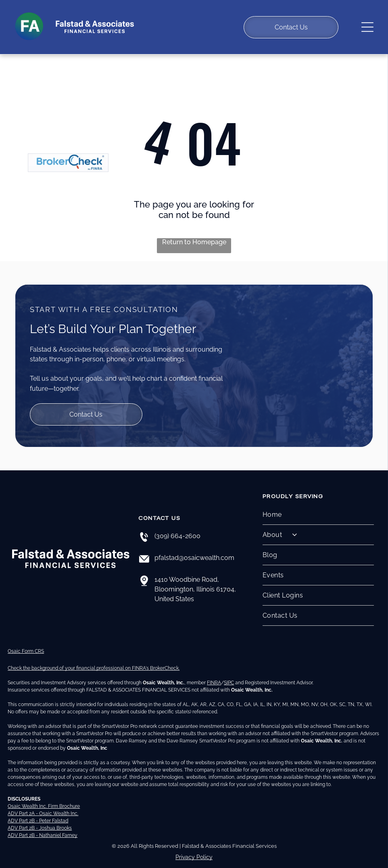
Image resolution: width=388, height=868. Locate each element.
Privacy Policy (194, 848)
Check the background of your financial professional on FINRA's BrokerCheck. (94, 659)
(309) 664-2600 (177, 527)
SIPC (229, 674)
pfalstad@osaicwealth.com (194, 548)
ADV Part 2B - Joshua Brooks (40, 819)
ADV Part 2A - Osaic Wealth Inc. (43, 805)
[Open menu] (367, 23)
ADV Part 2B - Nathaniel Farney (43, 826)
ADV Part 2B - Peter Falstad (38, 812)
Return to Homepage (194, 233)
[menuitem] (318, 505)
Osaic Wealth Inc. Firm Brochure (44, 797)
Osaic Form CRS (26, 642)
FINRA (214, 674)
